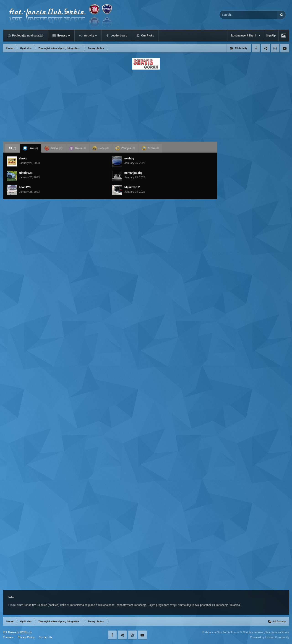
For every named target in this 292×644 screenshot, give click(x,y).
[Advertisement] (146, 104)
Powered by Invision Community (270, 637)
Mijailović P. (132, 187)
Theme (8, 637)
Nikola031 (26, 173)
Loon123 (25, 187)
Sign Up (271, 36)
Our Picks (147, 35)
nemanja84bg (133, 173)
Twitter (266, 48)
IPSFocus (26, 632)
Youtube (285, 48)
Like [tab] (30, 148)
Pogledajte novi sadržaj (27, 35)
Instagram (275, 48)
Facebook (256, 48)
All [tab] (12, 148)
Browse (63, 35)
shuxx (23, 158)
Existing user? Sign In (245, 35)
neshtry (129, 158)
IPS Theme (10, 632)
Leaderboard (119, 35)
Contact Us (46, 637)
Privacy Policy (26, 637)
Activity (90, 35)
